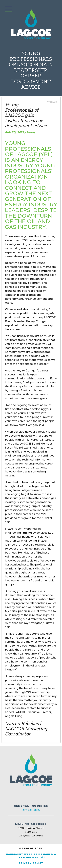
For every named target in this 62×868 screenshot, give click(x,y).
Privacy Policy (31, 863)
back (54, 102)
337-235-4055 (31, 810)
